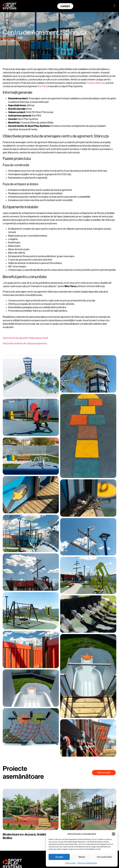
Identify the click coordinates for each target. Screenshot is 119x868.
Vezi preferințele (104, 857)
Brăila (13, 40)
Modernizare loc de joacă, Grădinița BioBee (26, 836)
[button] (114, 834)
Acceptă (59, 857)
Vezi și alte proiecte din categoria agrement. (25, 343)
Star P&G (42, 86)
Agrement (25, 40)
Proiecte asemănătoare (23, 773)
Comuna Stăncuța (96, 83)
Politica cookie (70, 863)
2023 (5, 40)
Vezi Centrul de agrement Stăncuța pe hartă (25, 338)
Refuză (82, 857)
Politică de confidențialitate (87, 863)
